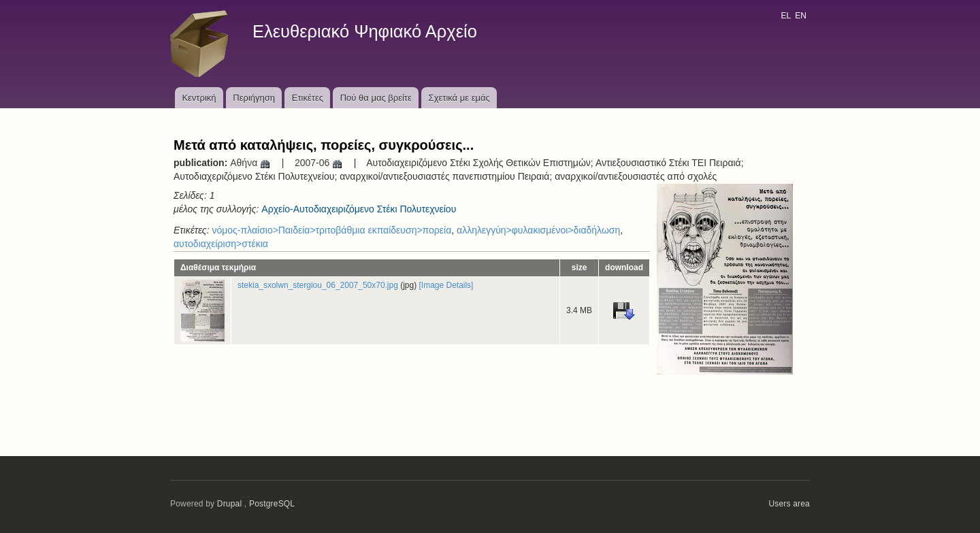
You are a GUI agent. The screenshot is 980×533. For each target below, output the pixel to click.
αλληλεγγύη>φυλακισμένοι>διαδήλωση (538, 230)
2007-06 (319, 163)
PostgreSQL (272, 504)
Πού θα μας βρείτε (376, 98)
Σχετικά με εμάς (459, 98)
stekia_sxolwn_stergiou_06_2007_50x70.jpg (318, 285)
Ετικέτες (308, 98)
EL (785, 16)
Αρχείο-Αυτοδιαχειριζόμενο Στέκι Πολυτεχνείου (359, 209)
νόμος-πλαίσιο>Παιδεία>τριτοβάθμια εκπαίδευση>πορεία (331, 230)
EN (801, 16)
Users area (789, 504)
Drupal (230, 504)
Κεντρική (199, 98)
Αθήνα (250, 163)
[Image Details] (446, 285)
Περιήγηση (254, 98)
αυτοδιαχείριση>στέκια (221, 244)
